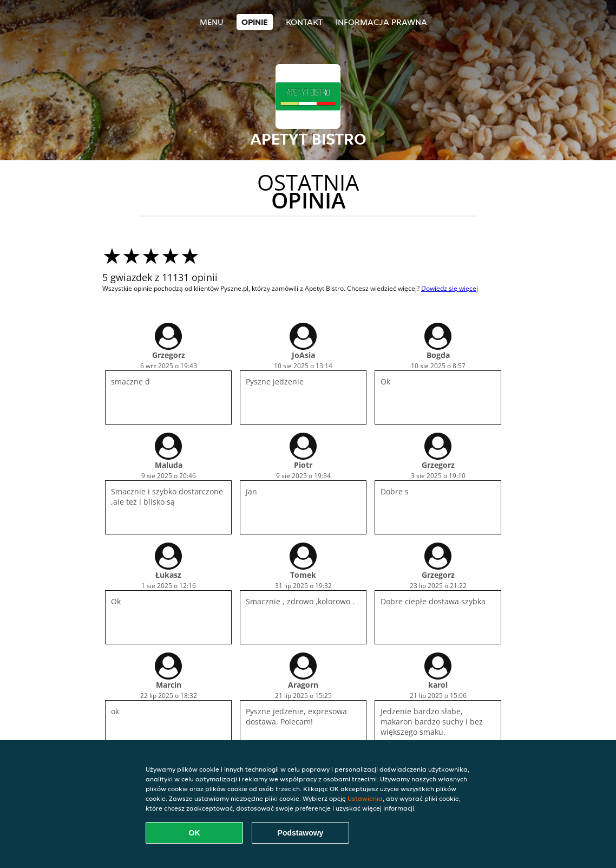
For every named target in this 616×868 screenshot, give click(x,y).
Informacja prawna (381, 22)
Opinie (255, 22)
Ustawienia (365, 798)
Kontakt (304, 22)
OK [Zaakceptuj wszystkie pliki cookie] (195, 833)
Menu (212, 22)
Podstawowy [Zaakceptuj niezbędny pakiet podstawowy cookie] (301, 833)
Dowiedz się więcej (450, 288)
